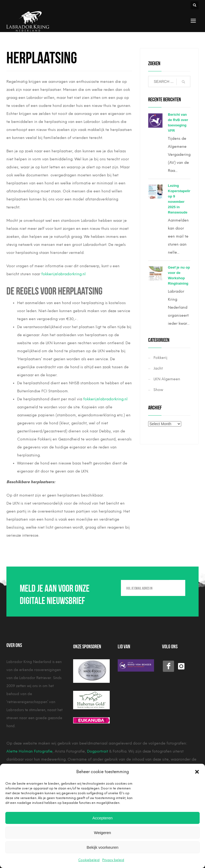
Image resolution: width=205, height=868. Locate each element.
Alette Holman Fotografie (29, 751)
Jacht (158, 368)
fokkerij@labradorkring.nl (64, 274)
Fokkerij (160, 358)
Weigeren (102, 833)
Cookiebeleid (89, 860)
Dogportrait (98, 751)
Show (158, 390)
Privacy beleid (113, 860)
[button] (197, 772)
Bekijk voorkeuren (102, 847)
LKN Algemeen (167, 379)
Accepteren (102, 818)
